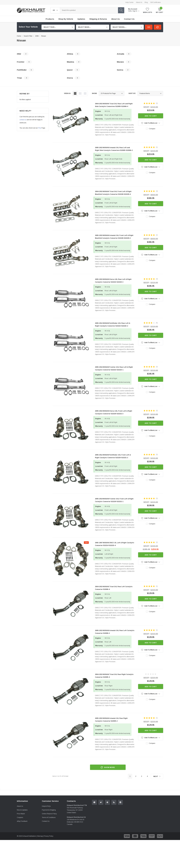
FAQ (40, 128)
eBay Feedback (22, 849)
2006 (37, 36)
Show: (94, 93)
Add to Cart (151, 116)
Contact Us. (154, 813)
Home (19, 36)
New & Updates (22, 838)
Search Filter (28, 36)
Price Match (21, 842)
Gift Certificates (155, 2)
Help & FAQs (46, 834)
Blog (146, 2)
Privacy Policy (48, 864)
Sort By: (132, 93)
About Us (139, 2)
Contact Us (46, 849)
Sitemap (40, 864)
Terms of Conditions (49, 845)
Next (157, 776)
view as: (67, 93)
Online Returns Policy (49, 842)
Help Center (129, 2)
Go (149, 27)
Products (50, 19)
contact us (23, 120)
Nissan (44, 36)
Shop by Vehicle (66, 19)
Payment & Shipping (49, 838)
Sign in (136, 11)
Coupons (20, 845)
